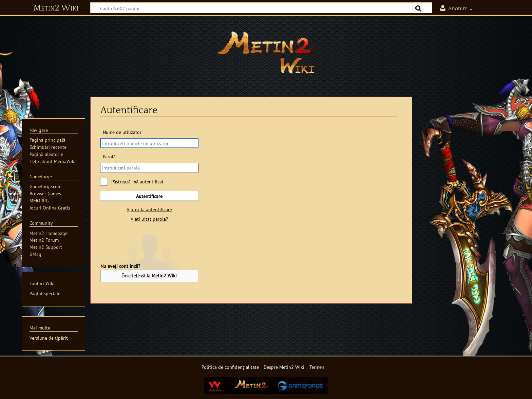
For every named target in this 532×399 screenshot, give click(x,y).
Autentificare (149, 196)
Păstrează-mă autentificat (137, 182)
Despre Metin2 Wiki (284, 367)
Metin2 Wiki (56, 8)
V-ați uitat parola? (149, 219)
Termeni (318, 367)
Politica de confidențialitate (230, 367)
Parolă (109, 156)
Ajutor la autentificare (149, 209)
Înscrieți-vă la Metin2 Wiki (149, 275)
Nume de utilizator (122, 132)
